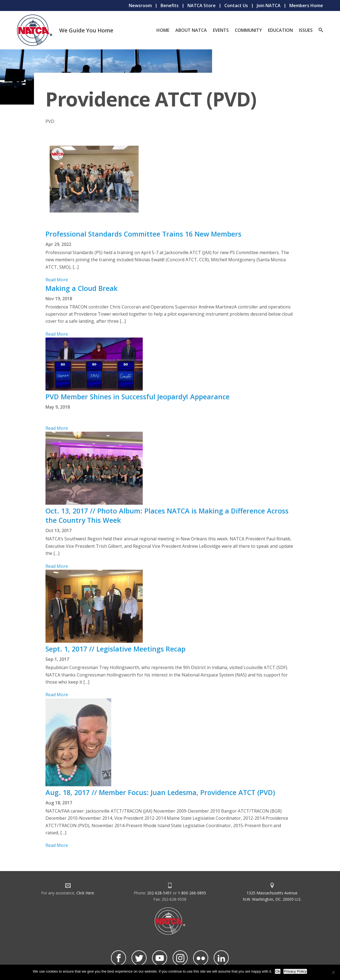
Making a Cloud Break (82, 288)
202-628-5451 (159, 893)
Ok (278, 971)
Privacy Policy (295, 971)
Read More (57, 280)
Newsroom (140, 5)
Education (280, 30)
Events (221, 30)
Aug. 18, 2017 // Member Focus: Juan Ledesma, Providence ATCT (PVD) (160, 792)
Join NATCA (269, 5)
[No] (333, 972)
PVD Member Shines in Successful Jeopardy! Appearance (138, 397)
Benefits (170, 5)
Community (248, 30)
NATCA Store (202, 5)
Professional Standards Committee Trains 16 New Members (143, 234)
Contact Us (236, 5)
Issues (306, 30)
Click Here (85, 893)
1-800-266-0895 (192, 893)
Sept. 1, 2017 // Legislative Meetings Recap (115, 649)
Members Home (306, 5)
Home (163, 30)
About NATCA (191, 30)
